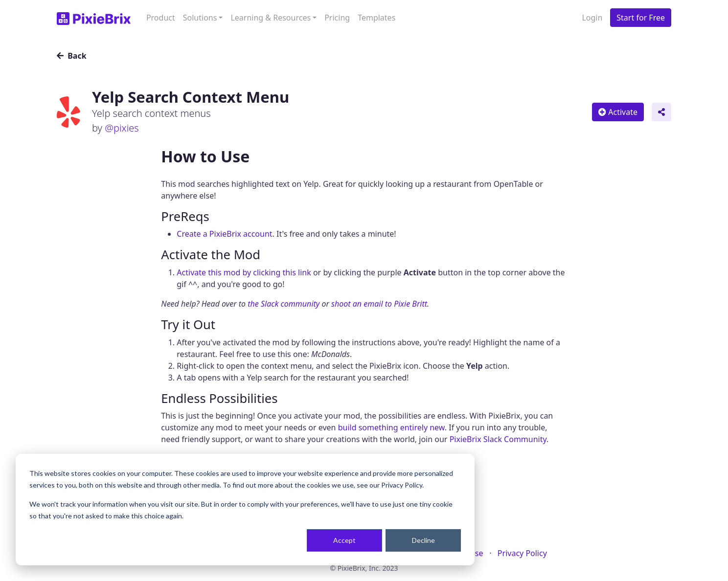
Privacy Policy (522, 553)
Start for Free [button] (641, 18)
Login (592, 18)
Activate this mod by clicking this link (244, 272)
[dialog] (245, 510)
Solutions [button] (200, 18)
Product (161, 18)
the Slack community (284, 304)
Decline (423, 540)
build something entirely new (391, 427)
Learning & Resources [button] (271, 18)
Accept (344, 540)
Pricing (337, 18)
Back (72, 56)
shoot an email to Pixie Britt (379, 304)
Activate (618, 112)
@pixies (122, 128)
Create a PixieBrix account (224, 234)
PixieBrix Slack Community (498, 439)
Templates (376, 18)
